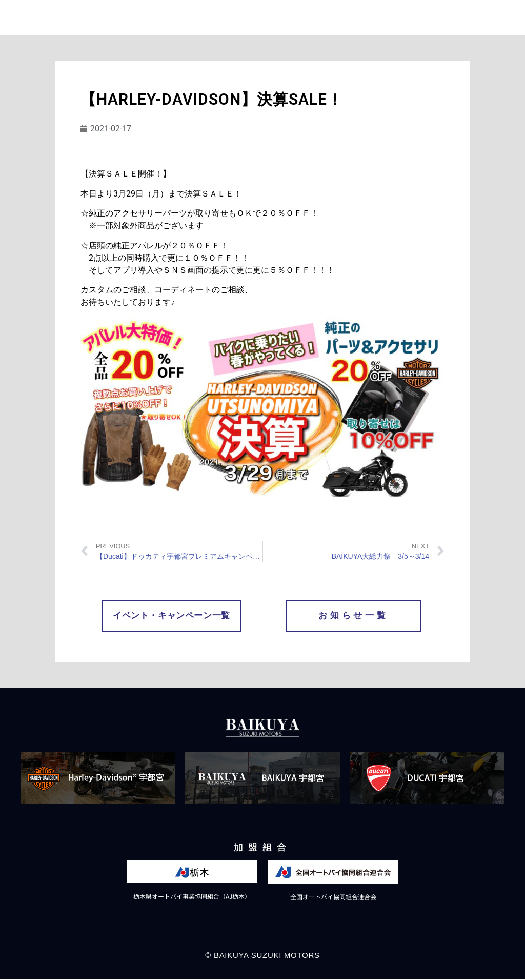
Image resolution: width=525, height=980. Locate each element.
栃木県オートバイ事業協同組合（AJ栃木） (192, 897)
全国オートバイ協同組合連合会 (333, 897)
